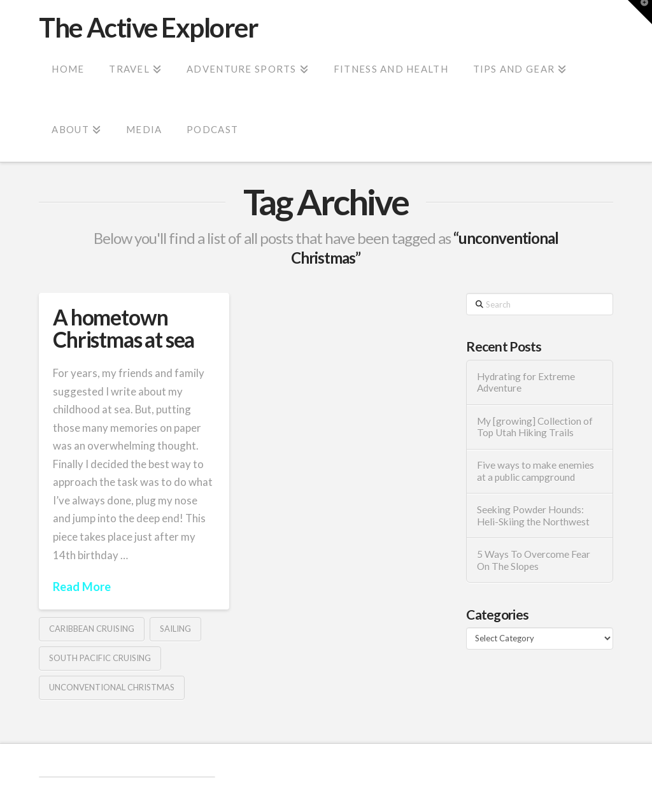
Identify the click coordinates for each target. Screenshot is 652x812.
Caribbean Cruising (92, 629)
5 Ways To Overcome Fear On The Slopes (534, 560)
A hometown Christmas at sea (124, 328)
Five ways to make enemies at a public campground (535, 471)
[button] (640, 12)
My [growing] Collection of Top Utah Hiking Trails (535, 427)
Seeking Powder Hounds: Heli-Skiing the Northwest (533, 516)
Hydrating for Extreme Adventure (526, 382)
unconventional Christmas (112, 687)
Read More (82, 587)
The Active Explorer (148, 27)
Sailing (175, 629)
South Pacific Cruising (100, 658)
